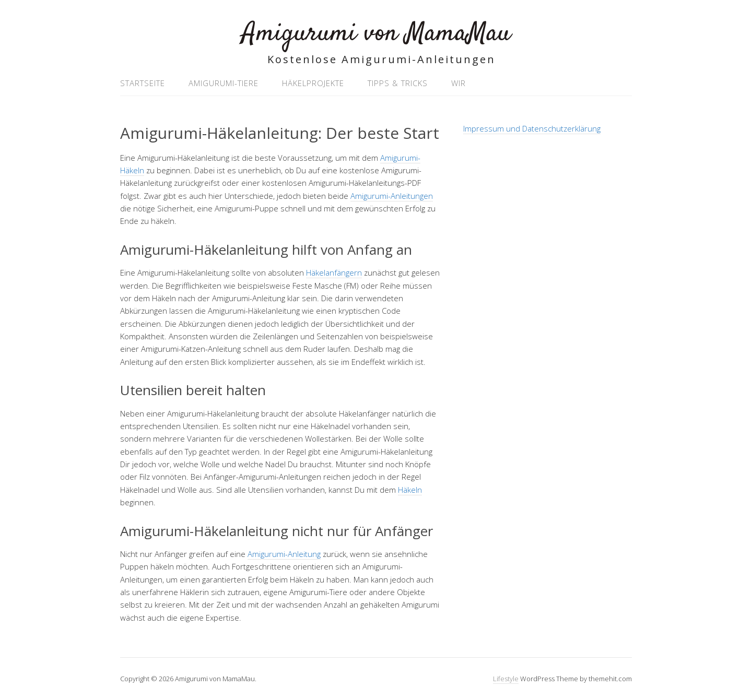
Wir (459, 83)
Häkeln (410, 490)
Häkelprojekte (313, 83)
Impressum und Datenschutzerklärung (532, 128)
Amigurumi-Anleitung (284, 554)
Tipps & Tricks (398, 83)
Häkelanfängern (334, 272)
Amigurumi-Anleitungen (392, 196)
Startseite (143, 83)
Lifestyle (506, 679)
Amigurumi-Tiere (224, 83)
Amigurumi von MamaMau (376, 34)
